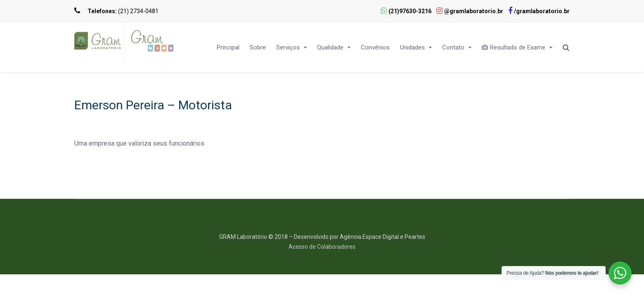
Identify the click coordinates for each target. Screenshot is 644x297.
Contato (453, 47)
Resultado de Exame (514, 47)
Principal (228, 47)
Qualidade (330, 47)
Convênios (375, 47)
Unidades (412, 47)
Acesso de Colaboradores (322, 247)
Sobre (258, 47)
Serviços (288, 47)
